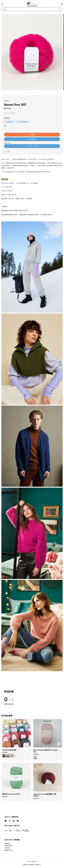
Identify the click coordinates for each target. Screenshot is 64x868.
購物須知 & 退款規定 (35, 865)
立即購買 (32, 134)
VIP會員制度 (8, 846)
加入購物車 (32, 139)
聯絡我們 (7, 843)
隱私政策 (26, 865)
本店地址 (7, 848)
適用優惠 (7, 118)
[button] (2, 4)
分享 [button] (7, 151)
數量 (5, 126)
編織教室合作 (9, 850)
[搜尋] (60, 9)
